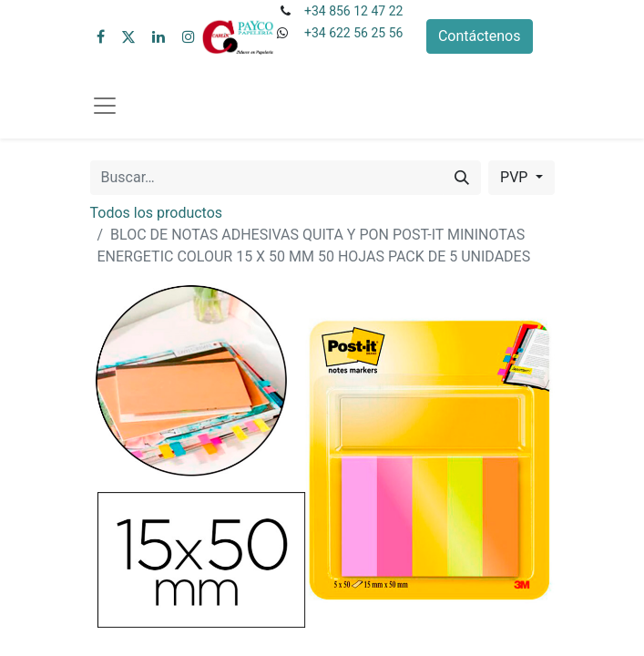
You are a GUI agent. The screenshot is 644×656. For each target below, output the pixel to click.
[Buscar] (462, 178)
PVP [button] (516, 177)
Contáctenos (480, 36)
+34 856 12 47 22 (353, 11)
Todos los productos (157, 213)
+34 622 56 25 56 (353, 33)
